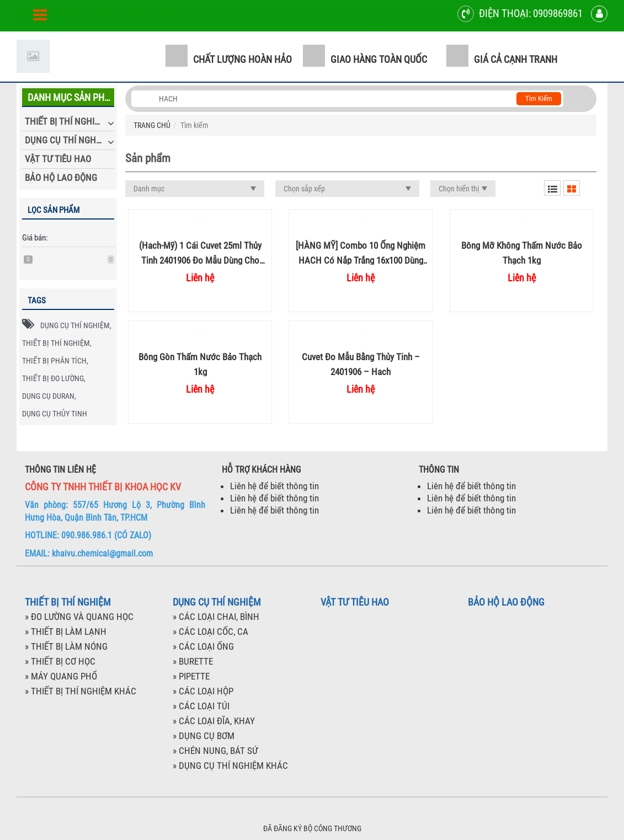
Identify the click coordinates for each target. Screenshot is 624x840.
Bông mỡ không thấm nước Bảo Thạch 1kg (522, 252)
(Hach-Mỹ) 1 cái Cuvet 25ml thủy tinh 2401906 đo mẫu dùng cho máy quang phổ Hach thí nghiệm (200, 252)
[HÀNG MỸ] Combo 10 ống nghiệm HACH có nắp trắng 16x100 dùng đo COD (361, 252)
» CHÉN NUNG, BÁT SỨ (215, 751)
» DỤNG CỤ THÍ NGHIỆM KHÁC (230, 766)
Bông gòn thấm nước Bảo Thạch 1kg (200, 364)
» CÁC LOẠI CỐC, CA (210, 632)
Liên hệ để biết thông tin (274, 486)
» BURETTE (193, 661)
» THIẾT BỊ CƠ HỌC (60, 661)
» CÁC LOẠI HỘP (203, 691)
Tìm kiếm (539, 98)
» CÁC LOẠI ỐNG (203, 646)
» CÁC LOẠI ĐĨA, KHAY (214, 721)
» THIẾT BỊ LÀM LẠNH (66, 632)
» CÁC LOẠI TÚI (201, 706)
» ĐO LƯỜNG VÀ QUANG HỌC (79, 617)
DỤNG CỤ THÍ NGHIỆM (67, 140)
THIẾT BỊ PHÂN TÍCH (54, 361)
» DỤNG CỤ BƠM (204, 736)
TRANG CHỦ (152, 125)
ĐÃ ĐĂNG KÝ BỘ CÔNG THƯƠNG (312, 828)
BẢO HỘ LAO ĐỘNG (61, 178)
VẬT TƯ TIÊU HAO (58, 159)
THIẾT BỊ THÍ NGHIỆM (65, 121)
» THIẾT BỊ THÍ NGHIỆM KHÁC (81, 691)
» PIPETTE (191, 676)
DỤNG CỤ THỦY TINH (55, 414)
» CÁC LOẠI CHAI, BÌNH (216, 617)
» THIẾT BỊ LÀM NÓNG (66, 646)
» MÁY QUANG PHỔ (61, 676)
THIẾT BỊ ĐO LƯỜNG (53, 378)
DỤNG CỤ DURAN (48, 396)
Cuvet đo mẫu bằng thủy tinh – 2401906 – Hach (361, 364)
